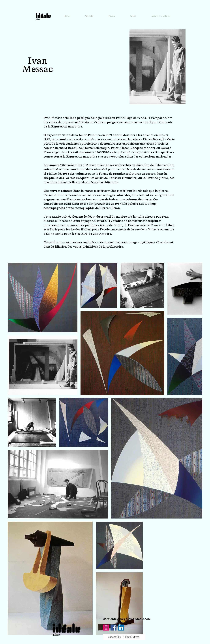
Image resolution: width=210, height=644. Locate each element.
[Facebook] (113, 628)
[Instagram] (106, 628)
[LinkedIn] (121, 628)
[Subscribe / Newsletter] (124, 637)
